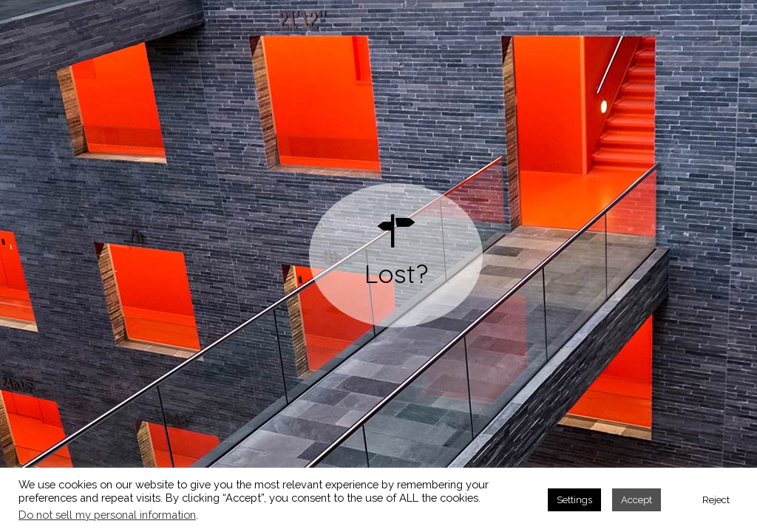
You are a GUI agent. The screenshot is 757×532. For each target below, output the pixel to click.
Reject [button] (716, 500)
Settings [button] (574, 500)
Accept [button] (637, 500)
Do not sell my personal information (107, 515)
